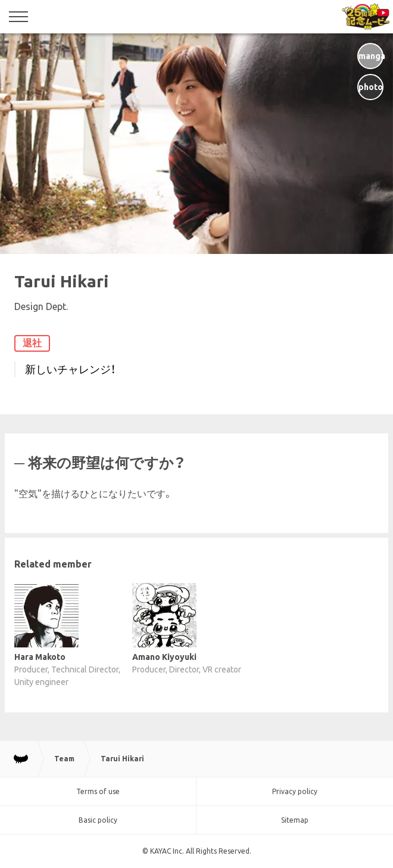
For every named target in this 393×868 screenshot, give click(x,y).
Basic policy (98, 820)
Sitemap (295, 820)
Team (64, 759)
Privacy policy (295, 791)
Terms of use (98, 791)
